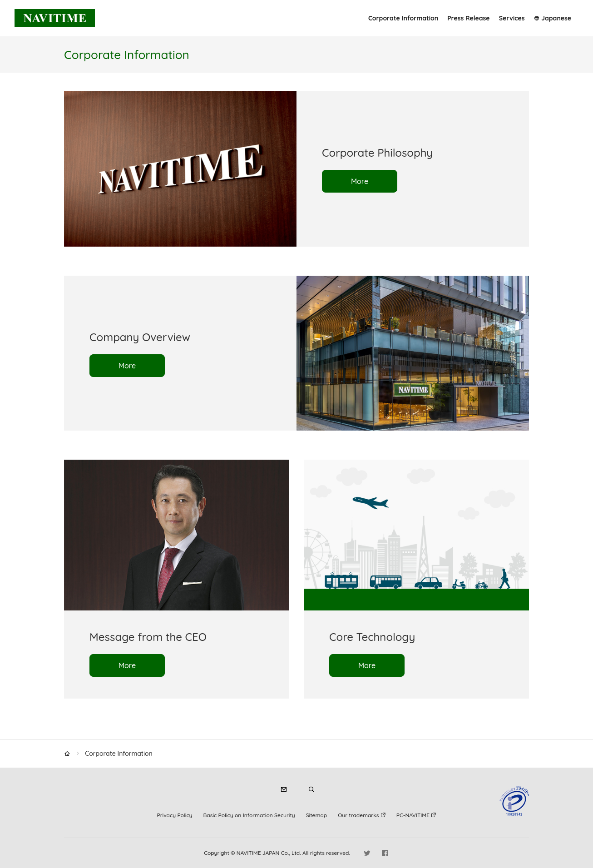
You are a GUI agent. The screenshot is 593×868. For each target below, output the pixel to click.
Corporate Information (403, 18)
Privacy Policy (175, 815)
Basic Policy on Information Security (249, 815)
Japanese (556, 18)
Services (512, 18)
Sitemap (316, 815)
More (360, 181)
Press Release (468, 18)
